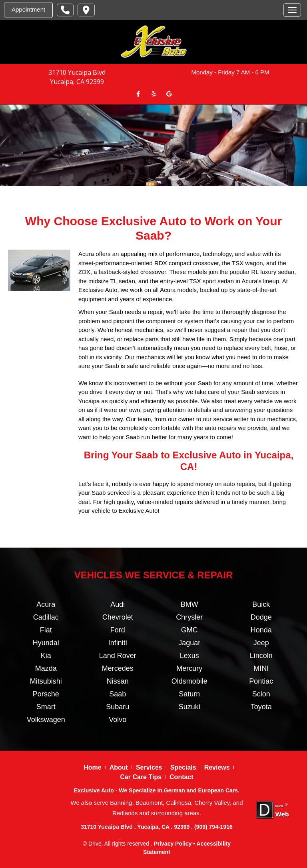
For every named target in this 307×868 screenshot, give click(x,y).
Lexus (189, 655)
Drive (95, 843)
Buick (261, 604)
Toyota (261, 706)
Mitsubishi (46, 681)
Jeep (261, 642)
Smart (46, 706)
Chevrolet (118, 617)
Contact (181, 777)
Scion (261, 694)
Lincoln (261, 655)
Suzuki (189, 706)
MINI (261, 668)
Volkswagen (46, 719)
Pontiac (261, 681)
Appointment (28, 9)
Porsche (46, 694)
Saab (118, 694)
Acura (46, 604)
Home (92, 767)
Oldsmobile (189, 681)
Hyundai (46, 642)
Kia (46, 655)
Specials (183, 767)
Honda (261, 630)
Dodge (261, 617)
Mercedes (118, 668)
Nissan (118, 681)
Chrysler (189, 617)
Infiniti (118, 642)
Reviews (217, 767)
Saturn (189, 694)
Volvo (118, 719)
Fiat (46, 630)
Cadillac (46, 617)
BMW (189, 604)
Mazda (46, 668)
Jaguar (189, 642)
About (119, 767)
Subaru (118, 706)
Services (149, 767)
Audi (118, 604)
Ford (118, 630)
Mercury (189, 668)
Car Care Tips (141, 777)
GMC (189, 630)
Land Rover (118, 655)
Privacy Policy (172, 843)
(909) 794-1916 (213, 827)
